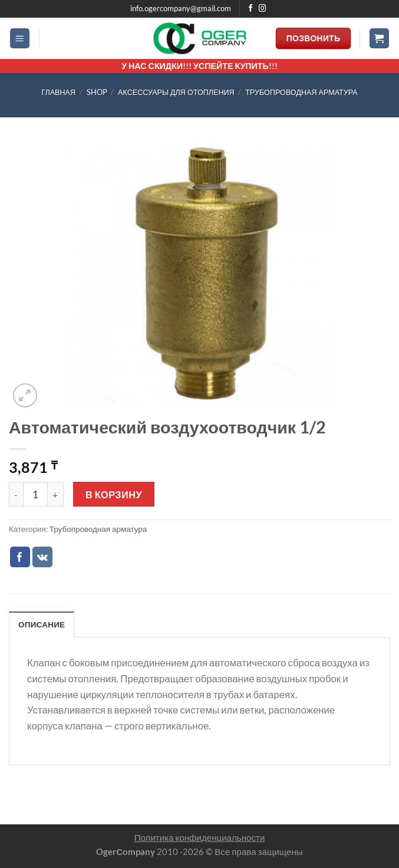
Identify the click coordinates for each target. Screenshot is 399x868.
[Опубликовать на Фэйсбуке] (20, 557)
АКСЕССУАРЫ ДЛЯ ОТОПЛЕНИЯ (176, 92)
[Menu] (20, 38)
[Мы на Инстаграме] (263, 9)
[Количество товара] (35, 494)
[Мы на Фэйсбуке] (251, 9)
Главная (58, 92)
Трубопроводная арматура (301, 92)
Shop (97, 92)
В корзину (114, 494)
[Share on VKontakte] (43, 557)
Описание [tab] (42, 624)
